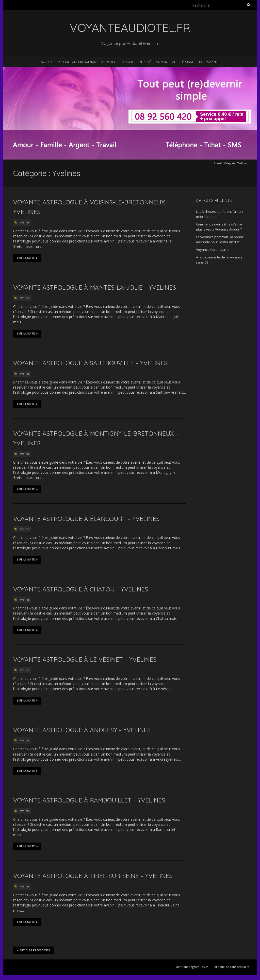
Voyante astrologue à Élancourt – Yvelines (86, 519)
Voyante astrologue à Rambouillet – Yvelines (89, 800)
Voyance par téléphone (175, 62)
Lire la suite (27, 258)
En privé (144, 62)
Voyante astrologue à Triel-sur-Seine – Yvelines (93, 876)
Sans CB (127, 62)
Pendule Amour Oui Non (77, 62)
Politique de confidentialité (231, 967)
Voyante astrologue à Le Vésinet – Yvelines (85, 659)
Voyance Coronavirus (213, 250)
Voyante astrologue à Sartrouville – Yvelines (90, 363)
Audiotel (108, 62)
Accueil (47, 62)
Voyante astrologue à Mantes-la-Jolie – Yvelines (95, 287)
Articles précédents (34, 950)
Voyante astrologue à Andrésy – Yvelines (82, 730)
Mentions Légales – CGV (192, 967)
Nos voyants (209, 62)
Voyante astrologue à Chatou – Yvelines (81, 589)
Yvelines (25, 222)
